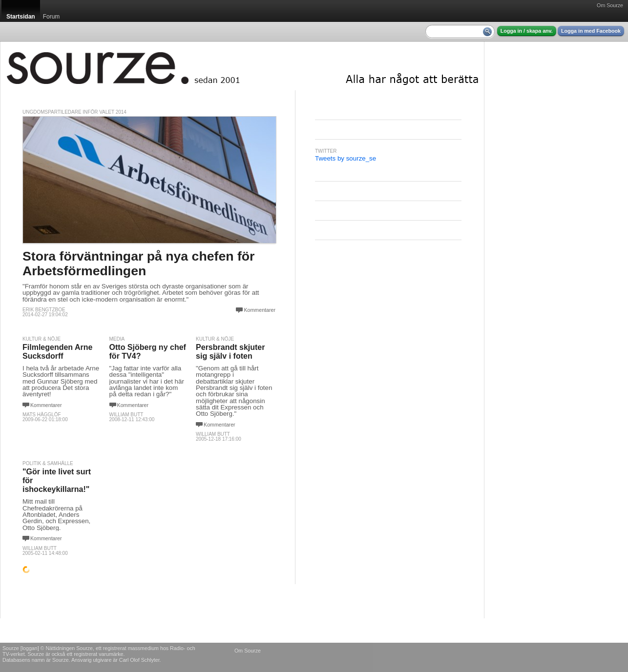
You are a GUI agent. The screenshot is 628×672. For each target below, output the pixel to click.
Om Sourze (610, 5)
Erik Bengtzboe (44, 310)
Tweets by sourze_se (345, 158)
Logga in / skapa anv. (527, 31)
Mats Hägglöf (42, 415)
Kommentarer (260, 310)
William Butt (126, 415)
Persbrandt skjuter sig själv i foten (230, 352)
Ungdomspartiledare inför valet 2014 (74, 112)
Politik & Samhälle (48, 463)
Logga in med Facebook (591, 31)
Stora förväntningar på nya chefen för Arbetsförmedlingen (138, 263)
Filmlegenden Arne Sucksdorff (57, 352)
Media (117, 339)
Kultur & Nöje (42, 339)
